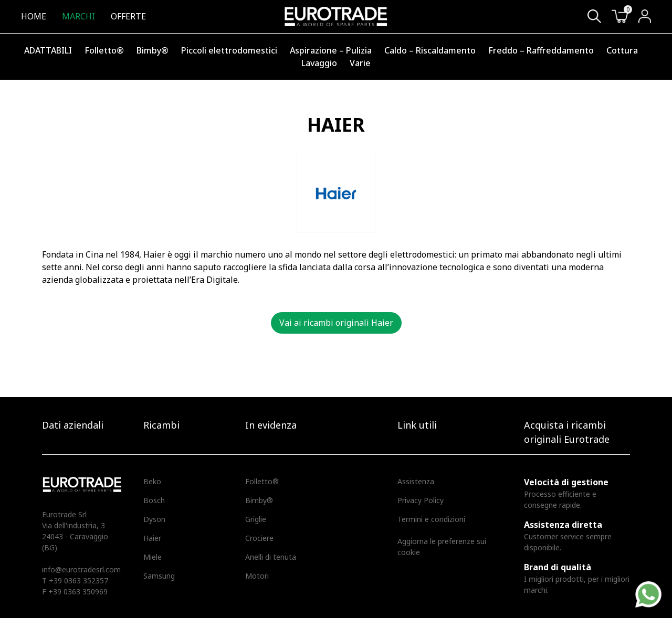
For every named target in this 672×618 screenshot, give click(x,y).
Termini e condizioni (431, 519)
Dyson (154, 519)
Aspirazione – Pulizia (331, 50)
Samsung (159, 576)
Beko (152, 481)
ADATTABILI (48, 50)
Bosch (154, 500)
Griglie (256, 519)
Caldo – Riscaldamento (430, 50)
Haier (152, 538)
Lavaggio (319, 63)
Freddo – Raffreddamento (541, 50)
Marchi (78, 16)
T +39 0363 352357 (75, 580)
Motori (257, 576)
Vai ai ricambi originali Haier (336, 323)
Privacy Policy (421, 500)
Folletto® (104, 50)
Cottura (622, 50)
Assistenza (416, 481)
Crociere (259, 538)
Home (34, 16)
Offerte (128, 16)
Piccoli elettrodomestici (229, 50)
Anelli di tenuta (271, 557)
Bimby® (153, 50)
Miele (153, 557)
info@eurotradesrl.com (81, 569)
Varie (360, 63)
